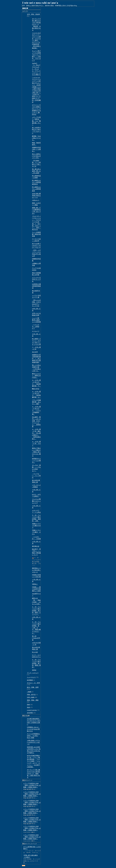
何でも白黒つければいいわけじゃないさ (36, 246)
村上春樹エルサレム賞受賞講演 (36, 189)
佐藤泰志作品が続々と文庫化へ (36, 149)
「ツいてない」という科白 (36, 476)
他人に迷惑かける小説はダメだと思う (36, 156)
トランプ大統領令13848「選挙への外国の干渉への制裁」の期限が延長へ (32, 785)
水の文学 (35, 352)
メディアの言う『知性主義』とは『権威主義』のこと (36, 121)
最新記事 (25, 8)
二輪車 (29, 692)
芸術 (28, 705)
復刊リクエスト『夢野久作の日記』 (36, 376)
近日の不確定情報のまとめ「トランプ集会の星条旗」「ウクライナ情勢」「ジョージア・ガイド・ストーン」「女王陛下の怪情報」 (33, 761)
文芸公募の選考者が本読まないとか (36, 196)
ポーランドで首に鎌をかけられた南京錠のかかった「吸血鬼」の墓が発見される (36, 24)
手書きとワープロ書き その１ (36, 532)
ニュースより (31, 677)
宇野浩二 (35, 584)
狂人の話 (35, 652)
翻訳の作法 (36, 389)
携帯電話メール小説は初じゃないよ (36, 570)
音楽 (28, 707)
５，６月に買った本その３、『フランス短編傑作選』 (36, 410)
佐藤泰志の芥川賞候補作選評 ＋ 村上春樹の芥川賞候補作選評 (36, 359)
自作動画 (30, 680)
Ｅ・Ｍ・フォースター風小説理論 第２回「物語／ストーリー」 (36, 611)
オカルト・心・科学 (33, 683)
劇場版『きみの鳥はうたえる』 (36, 138)
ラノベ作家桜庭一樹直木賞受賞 (36, 234)
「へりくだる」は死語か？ (36, 327)
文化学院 (30, 713)
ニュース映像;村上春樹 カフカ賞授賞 (36, 320)
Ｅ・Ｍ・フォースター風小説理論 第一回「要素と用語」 (36, 663)
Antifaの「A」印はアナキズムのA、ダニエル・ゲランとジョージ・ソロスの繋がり (36, 69)
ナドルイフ (36, 331)
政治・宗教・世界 (33, 687)
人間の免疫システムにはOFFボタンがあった (33, 742)
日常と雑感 (31, 697)
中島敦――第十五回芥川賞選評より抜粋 (36, 589)
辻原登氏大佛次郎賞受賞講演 (36, 286)
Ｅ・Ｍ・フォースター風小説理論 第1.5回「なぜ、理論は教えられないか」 (36, 628)
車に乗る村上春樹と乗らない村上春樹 (36, 171)
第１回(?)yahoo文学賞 (36, 638)
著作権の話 (36, 546)
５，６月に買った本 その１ (36, 444)
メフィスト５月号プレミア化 (36, 279)
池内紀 (34, 670)
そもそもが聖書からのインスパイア (36, 501)
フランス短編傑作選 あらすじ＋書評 (36, 402)
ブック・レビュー (33, 673)
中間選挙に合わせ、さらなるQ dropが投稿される (33, 729)
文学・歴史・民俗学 (33, 14)
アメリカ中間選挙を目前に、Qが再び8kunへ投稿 (33, 736)
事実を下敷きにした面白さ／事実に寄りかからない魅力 (36, 452)
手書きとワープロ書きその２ (36, 526)
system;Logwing (32, 710)
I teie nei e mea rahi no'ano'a (40, 3)
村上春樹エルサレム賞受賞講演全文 (36, 182)
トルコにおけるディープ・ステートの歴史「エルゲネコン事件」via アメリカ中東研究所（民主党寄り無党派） (36, 41)
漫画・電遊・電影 (33, 700)
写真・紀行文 (31, 695)
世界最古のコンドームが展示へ (36, 461)
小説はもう (36, 200)
